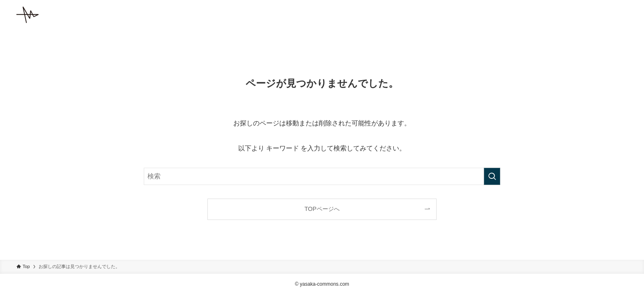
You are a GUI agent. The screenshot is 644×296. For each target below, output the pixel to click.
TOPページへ (322, 209)
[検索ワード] (322, 176)
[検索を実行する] (492, 176)
